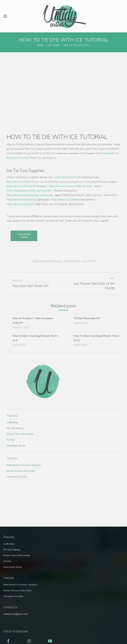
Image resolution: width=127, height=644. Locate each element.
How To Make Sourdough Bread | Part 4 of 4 (35, 338)
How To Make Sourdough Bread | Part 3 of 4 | (96, 338)
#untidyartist (108, 153)
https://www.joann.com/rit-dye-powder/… (30, 191)
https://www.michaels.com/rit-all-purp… (71, 186)
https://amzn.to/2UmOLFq (21, 200)
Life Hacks (48, 261)
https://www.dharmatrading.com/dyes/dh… (31, 195)
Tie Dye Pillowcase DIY (87, 318)
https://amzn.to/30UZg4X (21, 186)
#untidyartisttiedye (18, 158)
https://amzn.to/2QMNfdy (66, 200)
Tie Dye (58, 261)
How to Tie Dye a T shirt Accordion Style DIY (33, 321)
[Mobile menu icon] (5, 16)
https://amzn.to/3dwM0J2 (21, 204)
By (72, 261)
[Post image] (8, 318)
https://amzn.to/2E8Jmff (20, 182)
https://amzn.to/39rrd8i (68, 177)
